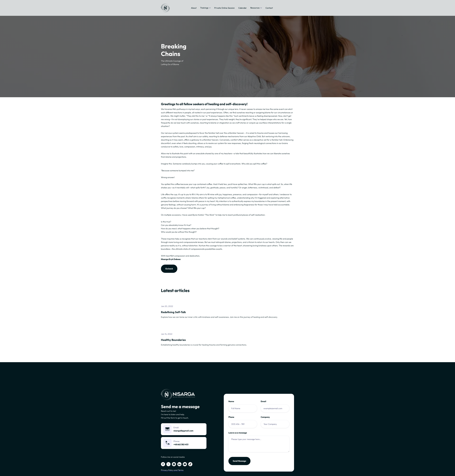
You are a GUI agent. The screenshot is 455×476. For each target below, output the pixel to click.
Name (231, 401)
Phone (231, 417)
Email (263, 401)
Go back (169, 269)
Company (265, 417)
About (194, 8)
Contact (269, 8)
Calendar (243, 8)
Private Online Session (224, 8)
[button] (205, 8)
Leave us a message (238, 433)
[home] (165, 8)
